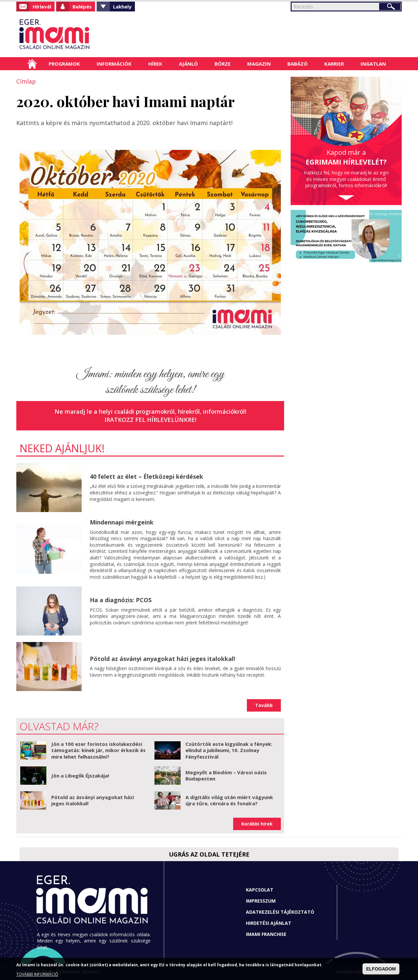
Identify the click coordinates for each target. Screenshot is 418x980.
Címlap (32, 64)
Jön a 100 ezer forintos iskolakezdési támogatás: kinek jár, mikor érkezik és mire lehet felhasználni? (98, 750)
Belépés (82, 7)
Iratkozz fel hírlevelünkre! (150, 420)
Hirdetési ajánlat (269, 923)
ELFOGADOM (381, 969)
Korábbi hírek (257, 824)
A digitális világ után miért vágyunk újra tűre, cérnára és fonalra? (229, 800)
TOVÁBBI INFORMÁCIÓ (37, 974)
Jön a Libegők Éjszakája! (80, 776)
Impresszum (261, 901)
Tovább (264, 705)
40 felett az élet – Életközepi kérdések (146, 476)
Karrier (334, 64)
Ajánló (188, 64)
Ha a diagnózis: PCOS (121, 600)
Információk (114, 64)
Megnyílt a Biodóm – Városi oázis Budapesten (226, 776)
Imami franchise (266, 934)
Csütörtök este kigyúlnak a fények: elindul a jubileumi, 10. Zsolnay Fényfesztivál (229, 750)
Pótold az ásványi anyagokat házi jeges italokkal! (162, 659)
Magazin (259, 64)
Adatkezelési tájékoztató (280, 912)
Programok (64, 64)
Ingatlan (373, 64)
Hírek (155, 64)
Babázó (297, 64)
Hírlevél (42, 7)
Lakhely (122, 7)
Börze (223, 64)
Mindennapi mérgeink (122, 522)
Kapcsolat (260, 890)
